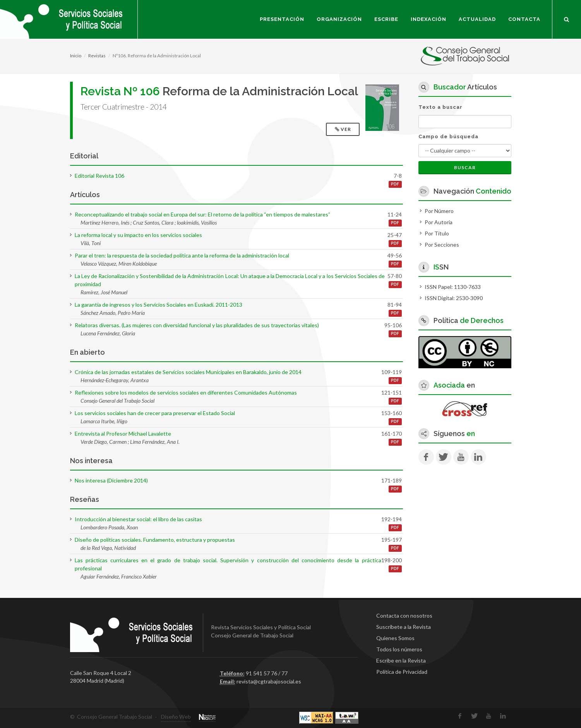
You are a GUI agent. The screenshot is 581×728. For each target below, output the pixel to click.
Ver (344, 129)
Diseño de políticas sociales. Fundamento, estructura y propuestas (155, 540)
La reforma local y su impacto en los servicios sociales (138, 235)
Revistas (97, 56)
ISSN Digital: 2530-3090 (454, 298)
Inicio (76, 56)
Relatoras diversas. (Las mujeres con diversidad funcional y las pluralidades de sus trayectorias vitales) (197, 325)
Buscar (465, 167)
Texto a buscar (440, 107)
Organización (339, 19)
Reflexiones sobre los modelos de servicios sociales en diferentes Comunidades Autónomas (186, 392)
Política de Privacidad (402, 672)
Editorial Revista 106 (99, 176)
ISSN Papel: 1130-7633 (453, 287)
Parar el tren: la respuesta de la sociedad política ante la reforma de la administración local (182, 255)
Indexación (428, 19)
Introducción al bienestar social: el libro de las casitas (138, 519)
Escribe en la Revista (401, 660)
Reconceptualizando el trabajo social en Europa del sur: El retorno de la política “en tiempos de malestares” (202, 214)
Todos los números (399, 649)
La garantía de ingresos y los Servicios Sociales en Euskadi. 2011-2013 (159, 305)
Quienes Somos (395, 638)
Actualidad (477, 19)
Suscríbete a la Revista (404, 627)
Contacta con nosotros (404, 616)
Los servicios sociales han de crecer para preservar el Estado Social (155, 413)
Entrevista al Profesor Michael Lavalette (123, 434)
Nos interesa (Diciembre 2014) (111, 480)
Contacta (524, 19)
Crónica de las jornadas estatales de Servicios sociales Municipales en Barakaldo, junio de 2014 (188, 372)
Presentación (282, 19)
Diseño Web (176, 717)
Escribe (386, 19)
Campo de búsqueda (448, 136)
